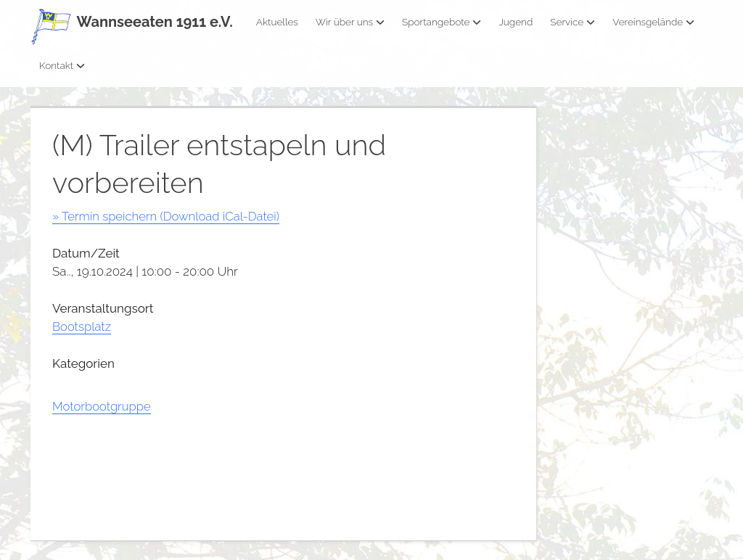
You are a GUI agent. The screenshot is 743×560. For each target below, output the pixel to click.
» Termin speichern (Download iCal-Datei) (168, 216)
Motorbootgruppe (102, 406)
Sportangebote (442, 22)
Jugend (516, 22)
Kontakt (62, 65)
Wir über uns (350, 22)
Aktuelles (277, 22)
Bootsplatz (82, 326)
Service (572, 22)
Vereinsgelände (653, 22)
